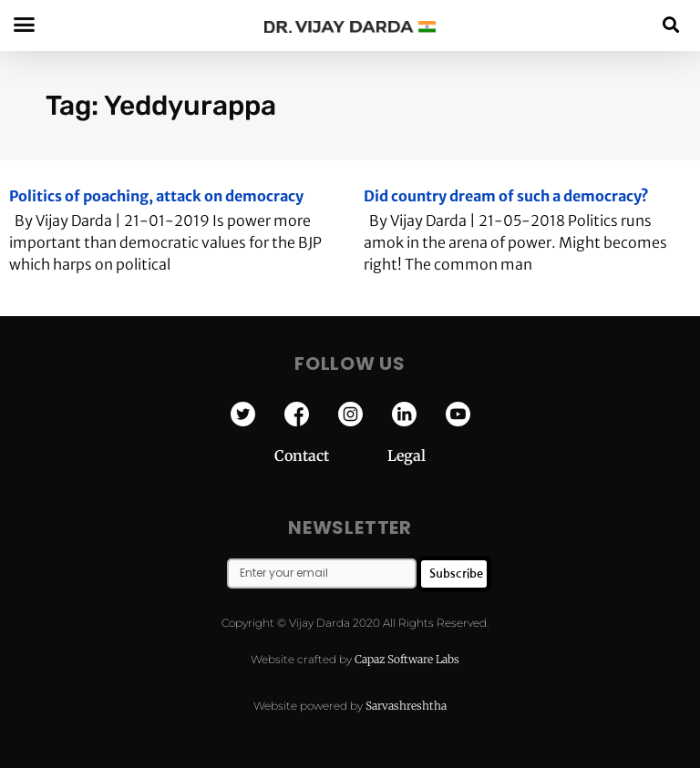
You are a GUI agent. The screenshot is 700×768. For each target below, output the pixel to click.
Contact (331, 456)
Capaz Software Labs (407, 659)
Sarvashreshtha (406, 706)
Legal (407, 456)
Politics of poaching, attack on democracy (156, 196)
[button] (671, 24)
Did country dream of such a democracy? (506, 196)
